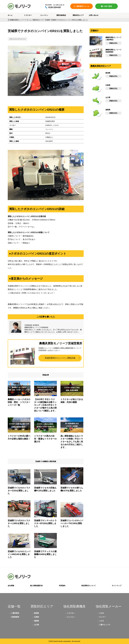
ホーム (10, 15)
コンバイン (44, 15)
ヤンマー (102, 617)
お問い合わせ (94, 15)
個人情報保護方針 (36, 586)
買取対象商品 (61, 15)
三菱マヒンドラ (105, 625)
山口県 (36, 625)
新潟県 (36, 613)
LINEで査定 (106, 6)
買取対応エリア (78, 15)
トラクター (28, 15)
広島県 (36, 617)
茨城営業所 (15, 617)
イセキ (102, 621)
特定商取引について (89, 586)
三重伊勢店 (15, 613)
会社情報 (11, 586)
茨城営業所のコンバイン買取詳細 (60, 358)
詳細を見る (113, 43)
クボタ (102, 613)
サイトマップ (117, 586)
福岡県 (36, 621)
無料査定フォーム (81, 6)
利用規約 (62, 586)
